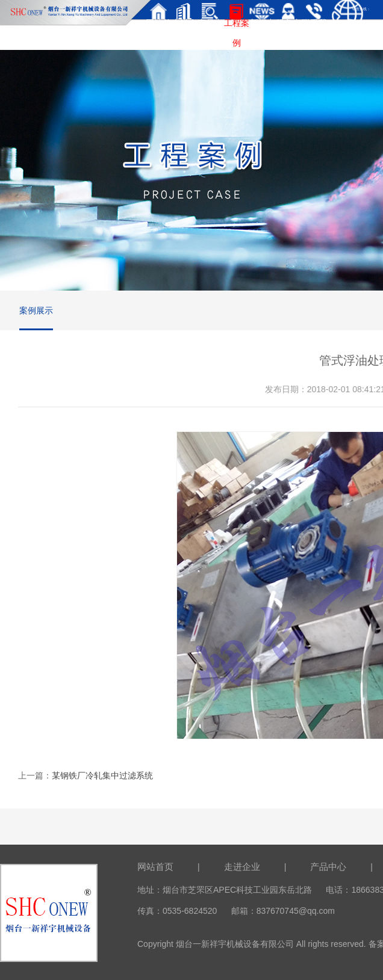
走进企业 (242, 867)
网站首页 (155, 867)
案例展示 (36, 310)
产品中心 (328, 867)
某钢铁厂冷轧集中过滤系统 (102, 775)
